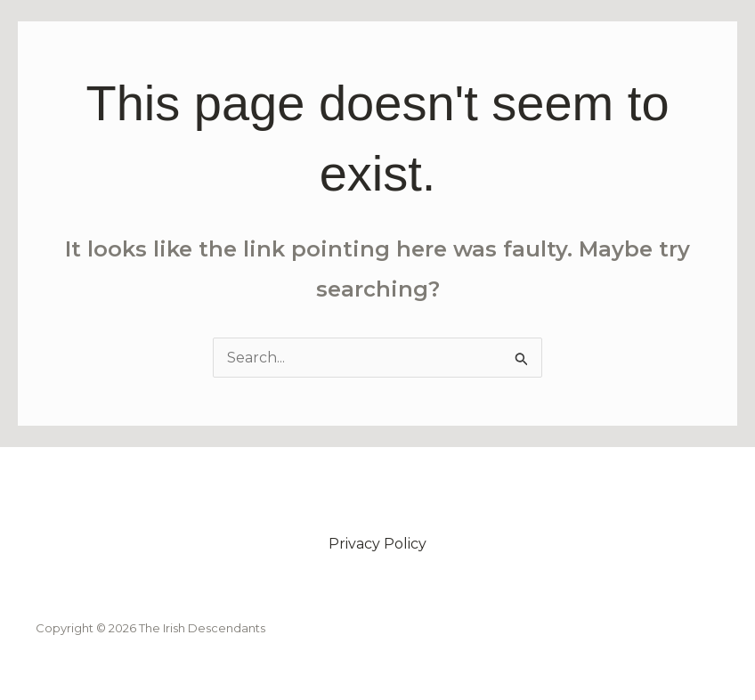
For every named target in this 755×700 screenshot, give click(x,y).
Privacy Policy (377, 544)
